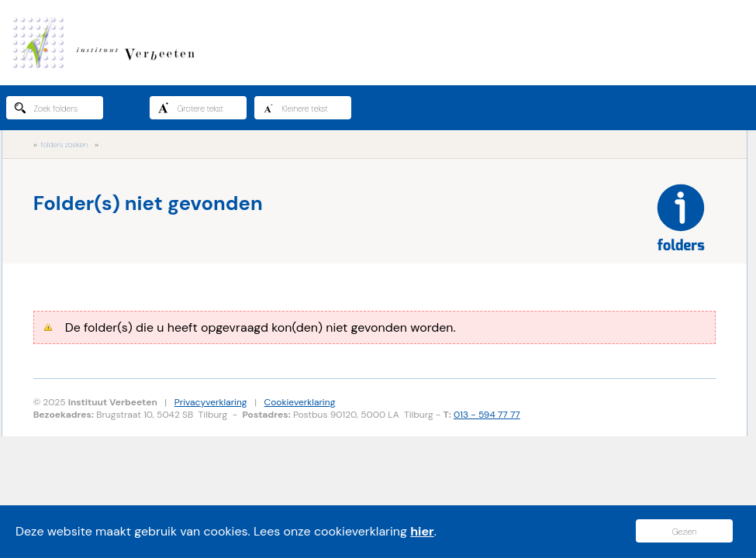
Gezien (685, 532)
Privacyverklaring (211, 402)
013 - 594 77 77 (487, 415)
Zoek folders (46, 108)
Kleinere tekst (295, 108)
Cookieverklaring (300, 402)
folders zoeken (64, 145)
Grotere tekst (191, 108)
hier (422, 531)
